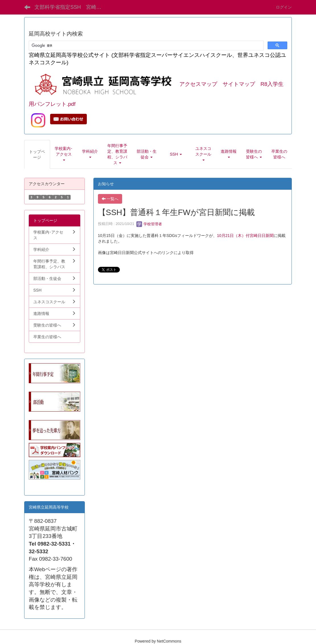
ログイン (284, 7)
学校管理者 (149, 224)
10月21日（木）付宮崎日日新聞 (245, 236)
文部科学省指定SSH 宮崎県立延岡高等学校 (72, 7)
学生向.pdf (38, 485)
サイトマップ (239, 84)
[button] (64, 154)
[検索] (146, 46)
